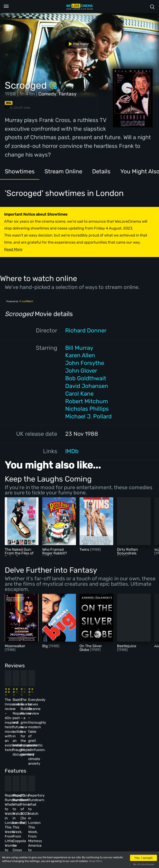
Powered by (20, 301)
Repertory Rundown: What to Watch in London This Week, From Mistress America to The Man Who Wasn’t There (125, 774)
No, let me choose (144, 864)
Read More (96, 861)
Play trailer (77, 44)
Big (45, 646)
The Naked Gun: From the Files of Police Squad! (19, 553)
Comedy (47, 94)
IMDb (72, 451)
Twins (85, 549)
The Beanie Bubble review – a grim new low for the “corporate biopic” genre (90, 705)
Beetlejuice (127, 646)
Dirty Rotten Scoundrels (127, 551)
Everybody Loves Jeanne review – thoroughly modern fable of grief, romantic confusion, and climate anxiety (124, 709)
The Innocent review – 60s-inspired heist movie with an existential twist (18, 705)
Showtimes (20, 171)
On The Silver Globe (91, 648)
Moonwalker (15, 646)
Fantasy (68, 94)
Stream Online (63, 171)
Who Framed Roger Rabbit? (55, 551)
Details (101, 171)
